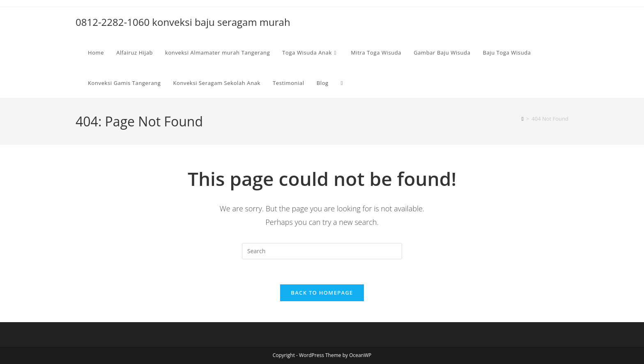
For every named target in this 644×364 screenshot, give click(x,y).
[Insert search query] (322, 251)
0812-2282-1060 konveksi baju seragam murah (183, 22)
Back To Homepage (322, 293)
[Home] (523, 119)
